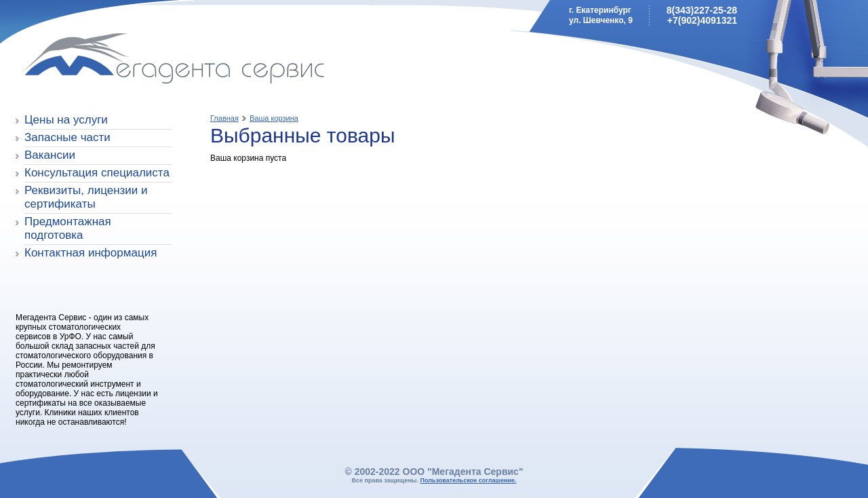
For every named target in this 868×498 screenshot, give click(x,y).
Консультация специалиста (97, 173)
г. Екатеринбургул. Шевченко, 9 (601, 15)
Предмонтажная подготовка (68, 228)
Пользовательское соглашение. (469, 480)
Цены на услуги (66, 120)
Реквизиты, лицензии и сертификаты (86, 197)
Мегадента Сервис (112, 61)
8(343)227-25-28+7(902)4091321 (702, 15)
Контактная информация (91, 253)
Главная (224, 118)
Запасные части (67, 137)
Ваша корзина (274, 118)
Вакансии (50, 155)
